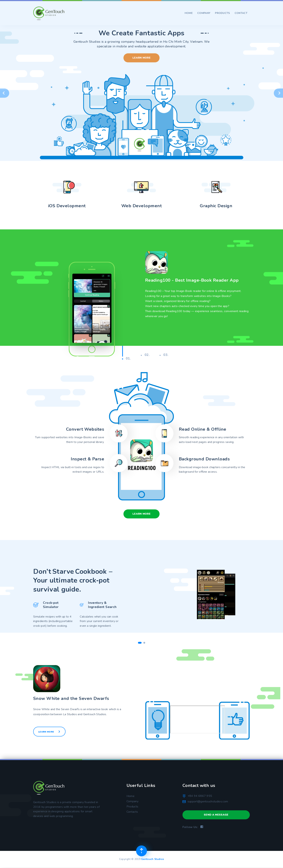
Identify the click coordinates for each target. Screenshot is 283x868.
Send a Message (216, 815)
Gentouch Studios (153, 859)
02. (145, 355)
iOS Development (67, 206)
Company (204, 13)
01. (126, 358)
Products (222, 13)
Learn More (141, 58)
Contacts (132, 812)
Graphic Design (216, 206)
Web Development (141, 206)
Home (189, 13)
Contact (241, 13)
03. (164, 355)
